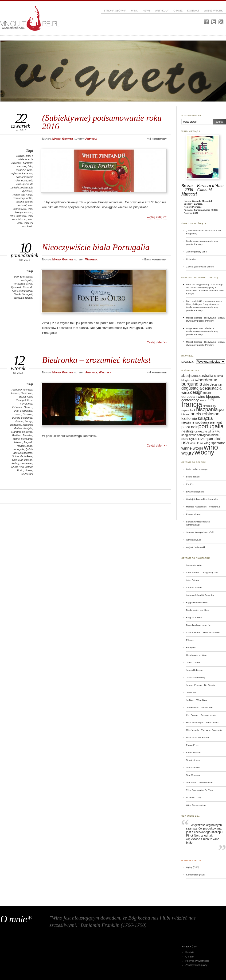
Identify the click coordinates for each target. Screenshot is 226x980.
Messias (28, 435)
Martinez (17, 435)
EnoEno (190, 484)
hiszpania (16, 425)
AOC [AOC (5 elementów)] (195, 376)
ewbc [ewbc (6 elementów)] (203, 400)
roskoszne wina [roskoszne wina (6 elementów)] (204, 432)
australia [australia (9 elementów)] (206, 376)
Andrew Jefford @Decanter (200, 595)
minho (16, 439)
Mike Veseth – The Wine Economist (204, 730)
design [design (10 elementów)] (197, 392)
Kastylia (28, 428)
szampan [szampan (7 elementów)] (206, 439)
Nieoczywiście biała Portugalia (96, 247)
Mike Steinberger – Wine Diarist (202, 723)
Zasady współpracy (196, 965)
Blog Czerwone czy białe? (199, 328)
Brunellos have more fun (199, 625)
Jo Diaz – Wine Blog (197, 700)
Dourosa (28, 414)
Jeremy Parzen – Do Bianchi (201, 685)
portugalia (27, 280)
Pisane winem (193, 514)
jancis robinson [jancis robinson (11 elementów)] (205, 414)
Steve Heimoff (193, 753)
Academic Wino (194, 565)
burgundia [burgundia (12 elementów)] (192, 384)
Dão (30, 166)
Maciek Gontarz (194, 318)
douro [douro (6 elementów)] (207, 393)
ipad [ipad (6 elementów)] (221, 410)
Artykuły (162, 11)
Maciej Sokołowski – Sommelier (202, 499)
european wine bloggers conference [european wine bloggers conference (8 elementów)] (201, 398)
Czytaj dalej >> (157, 217)
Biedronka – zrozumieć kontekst (96, 360)
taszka (20, 202)
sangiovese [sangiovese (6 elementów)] (189, 435)
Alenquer (17, 390)
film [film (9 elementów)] (211, 400)
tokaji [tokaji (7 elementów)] (217, 439)
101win (20, 156)
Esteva (19, 421)
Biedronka (27, 393)
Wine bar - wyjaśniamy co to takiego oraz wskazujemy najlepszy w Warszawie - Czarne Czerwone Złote (205, 287)
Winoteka (91, 259)
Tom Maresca (193, 775)
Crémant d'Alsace (22, 407)
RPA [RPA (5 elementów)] (217, 432)
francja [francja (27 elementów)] (192, 404)
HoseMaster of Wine (197, 655)
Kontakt (193, 11)
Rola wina (191, 259)
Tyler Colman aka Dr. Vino (199, 790)
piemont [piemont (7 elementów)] (216, 422)
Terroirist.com (193, 760)
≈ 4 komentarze (157, 372)
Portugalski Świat (23, 284)
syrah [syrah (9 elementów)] (194, 439)
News (147, 11)
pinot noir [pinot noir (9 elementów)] (189, 427)
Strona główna (115, 11)
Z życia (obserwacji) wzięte (200, 267)
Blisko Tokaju (193, 477)
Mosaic (18, 442)
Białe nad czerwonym (197, 469)
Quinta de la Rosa (22, 456)
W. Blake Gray (193, 798)
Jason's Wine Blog (196, 678)
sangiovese (26, 291)
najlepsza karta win (21, 173)
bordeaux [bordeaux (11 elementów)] (208, 380)
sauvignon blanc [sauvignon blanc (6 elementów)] (208, 435)
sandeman (26, 463)
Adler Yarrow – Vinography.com (202, 573)
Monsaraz (27, 439)
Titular (14, 467)
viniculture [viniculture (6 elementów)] (196, 443)
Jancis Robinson (195, 670)
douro (18, 414)
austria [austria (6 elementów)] (218, 376)
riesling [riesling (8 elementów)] (187, 431)
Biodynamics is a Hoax (198, 610)
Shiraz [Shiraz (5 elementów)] (185, 439)
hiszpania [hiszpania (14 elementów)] (207, 409)
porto (29, 446)
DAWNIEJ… (188, 362)
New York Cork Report (197, 738)
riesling (15, 463)
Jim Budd (191, 693)
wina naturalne (18, 216)
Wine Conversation (196, 805)
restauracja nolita (23, 198)
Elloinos (190, 640)
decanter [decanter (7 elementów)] (216, 384)
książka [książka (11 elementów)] (205, 418)
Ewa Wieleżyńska (195, 492)
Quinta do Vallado (22, 460)
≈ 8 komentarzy (157, 139)
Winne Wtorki (214, 11)
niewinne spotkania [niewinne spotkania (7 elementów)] (195, 422)
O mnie (178, 11)
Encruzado (26, 277)
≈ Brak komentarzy (154, 259)
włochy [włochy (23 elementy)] (204, 452)
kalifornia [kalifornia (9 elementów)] (189, 419)
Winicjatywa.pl (193, 540)
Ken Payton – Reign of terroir (201, 715)
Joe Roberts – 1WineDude (200, 708)
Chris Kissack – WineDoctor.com (203, 633)
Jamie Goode (193, 663)
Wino (135, 11)
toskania (19, 298)
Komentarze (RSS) (196, 875)
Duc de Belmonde (22, 418)
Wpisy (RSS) (193, 867)
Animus (15, 393)
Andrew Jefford (194, 588)
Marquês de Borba (22, 432)
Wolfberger (27, 474)
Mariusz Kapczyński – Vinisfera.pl (203, 507)
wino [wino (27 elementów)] (211, 447)
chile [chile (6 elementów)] (206, 385)
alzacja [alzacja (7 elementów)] (187, 376)
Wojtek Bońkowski (195, 547)
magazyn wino (24, 170)
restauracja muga (22, 195)
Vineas (29, 470)
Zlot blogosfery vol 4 (196, 252)
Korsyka (190, 294)
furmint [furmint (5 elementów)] (207, 406)
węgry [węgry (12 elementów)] (188, 453)
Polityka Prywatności (197, 961)
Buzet (23, 397)
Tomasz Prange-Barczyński (200, 532)
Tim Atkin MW (193, 768)
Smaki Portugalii (23, 294)
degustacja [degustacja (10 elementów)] (192, 388)
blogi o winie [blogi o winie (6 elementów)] (189, 380)
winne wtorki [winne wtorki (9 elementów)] (192, 448)
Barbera (198, 204)
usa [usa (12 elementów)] (185, 443)
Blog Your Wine (194, 618)
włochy (29, 298)
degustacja (26, 411)
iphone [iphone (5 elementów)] (185, 414)
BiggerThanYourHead (197, 603)
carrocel (22, 166)
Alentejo (28, 390)
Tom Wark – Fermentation (199, 783)
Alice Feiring (192, 580)
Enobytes (191, 648)
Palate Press (193, 745)
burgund (28, 163)
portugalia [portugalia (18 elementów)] (211, 426)
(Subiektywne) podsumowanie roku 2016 (102, 122)
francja (29, 421)
